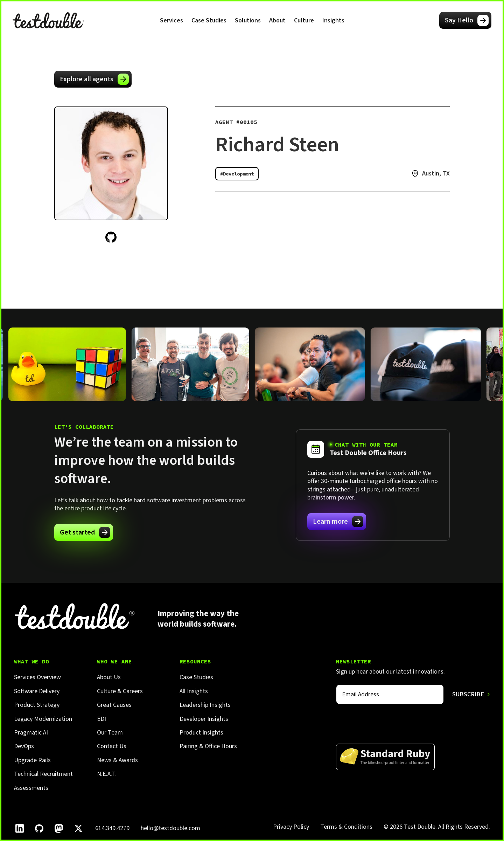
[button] (171, 20)
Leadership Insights (205, 705)
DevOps (24, 746)
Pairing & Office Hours (208, 746)
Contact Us (112, 746)
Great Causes (114, 705)
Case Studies (209, 20)
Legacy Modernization (43, 719)
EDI (101, 719)
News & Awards (117, 760)
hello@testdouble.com (170, 828)
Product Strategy (37, 705)
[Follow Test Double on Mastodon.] (59, 828)
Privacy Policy (291, 827)
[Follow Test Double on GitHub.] (39, 828)
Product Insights (201, 733)
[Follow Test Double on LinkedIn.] (20, 828)
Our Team (110, 733)
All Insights (194, 691)
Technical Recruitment (43, 774)
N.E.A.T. (106, 774)
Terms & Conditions (346, 827)
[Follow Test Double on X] (78, 828)
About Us (109, 677)
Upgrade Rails (32, 760)
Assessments (31, 788)
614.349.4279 (112, 828)
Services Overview (37, 677)
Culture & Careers (120, 691)
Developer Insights (204, 719)
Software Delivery (37, 691)
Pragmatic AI (31, 733)
